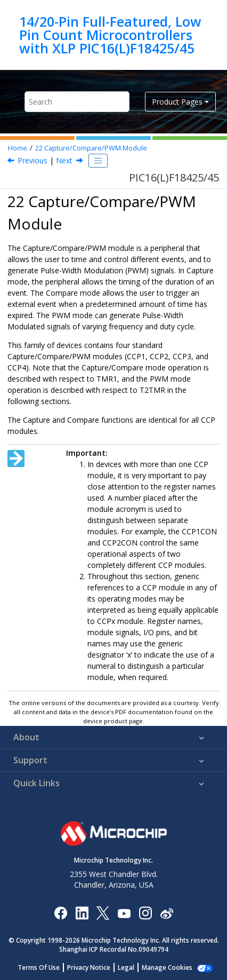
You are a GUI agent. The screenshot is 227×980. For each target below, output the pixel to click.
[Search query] (77, 102)
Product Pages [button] (177, 102)
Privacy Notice (89, 967)
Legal (126, 967)
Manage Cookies (167, 967)
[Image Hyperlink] (124, 912)
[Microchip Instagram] (145, 912)
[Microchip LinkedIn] (82, 912)
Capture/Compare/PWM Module (91, 148)
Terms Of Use (39, 967)
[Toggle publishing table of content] (98, 161)
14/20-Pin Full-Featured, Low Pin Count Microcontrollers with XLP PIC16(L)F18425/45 (110, 35)
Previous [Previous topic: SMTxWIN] (33, 160)
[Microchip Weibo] (167, 912)
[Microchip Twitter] (103, 912)
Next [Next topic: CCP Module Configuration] (64, 160)
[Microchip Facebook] (60, 912)
